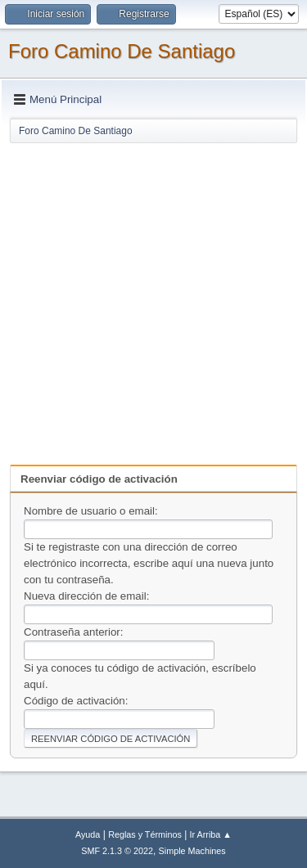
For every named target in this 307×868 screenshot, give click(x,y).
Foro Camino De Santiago (122, 51)
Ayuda (88, 834)
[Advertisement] (153, 298)
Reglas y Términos (145, 834)
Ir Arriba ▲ (211, 834)
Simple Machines (192, 851)
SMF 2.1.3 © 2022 (117, 851)
